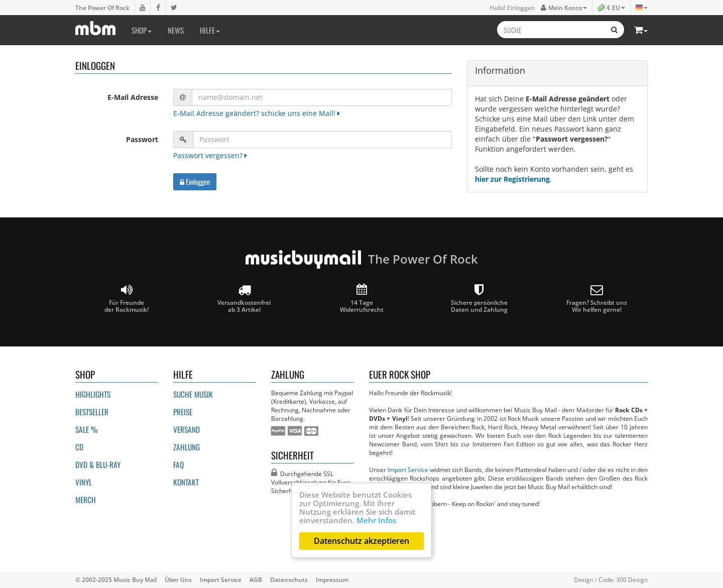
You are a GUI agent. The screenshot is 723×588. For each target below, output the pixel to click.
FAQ (178, 464)
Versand (187, 429)
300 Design (632, 579)
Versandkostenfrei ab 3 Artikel (244, 299)
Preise (183, 412)
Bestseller (92, 412)
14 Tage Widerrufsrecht (362, 299)
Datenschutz (289, 579)
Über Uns (178, 579)
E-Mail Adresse (133, 97)
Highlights (93, 394)
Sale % (87, 429)
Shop (142, 30)
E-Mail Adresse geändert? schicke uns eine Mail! (257, 113)
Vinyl (84, 482)
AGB (256, 579)
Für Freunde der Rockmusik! (127, 299)
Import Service (408, 469)
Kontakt (186, 482)
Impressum (332, 579)
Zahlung (187, 447)
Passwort (142, 139)
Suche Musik (193, 394)
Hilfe (210, 30)
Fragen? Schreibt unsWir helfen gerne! (597, 299)
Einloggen (195, 182)
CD (79, 447)
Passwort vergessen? (210, 155)
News (176, 30)
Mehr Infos (376, 520)
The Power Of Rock (102, 8)
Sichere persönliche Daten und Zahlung (479, 299)
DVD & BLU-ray (98, 464)
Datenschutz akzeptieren (361, 541)
